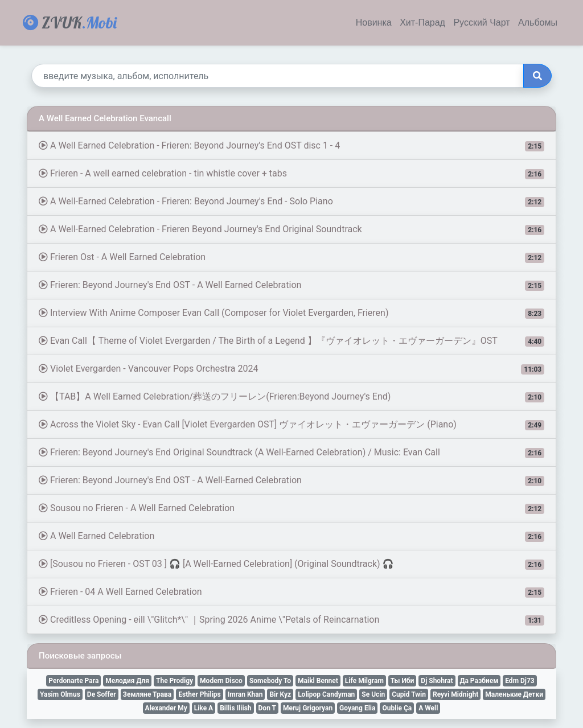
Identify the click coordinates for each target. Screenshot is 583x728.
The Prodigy (175, 681)
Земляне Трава (147, 694)
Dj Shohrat (437, 681)
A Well (428, 708)
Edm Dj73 (520, 681)
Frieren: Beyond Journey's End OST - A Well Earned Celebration (291, 285)
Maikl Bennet (318, 681)
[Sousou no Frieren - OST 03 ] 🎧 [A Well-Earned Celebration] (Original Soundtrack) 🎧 (291, 564)
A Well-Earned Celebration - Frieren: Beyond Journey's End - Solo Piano (291, 201)
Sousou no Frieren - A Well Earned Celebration (291, 508)
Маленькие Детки (514, 694)
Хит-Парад (422, 23)
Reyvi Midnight (455, 694)
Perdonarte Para (73, 681)
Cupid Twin (409, 694)
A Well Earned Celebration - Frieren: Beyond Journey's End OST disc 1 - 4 (291, 146)
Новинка (374, 23)
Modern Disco (221, 681)
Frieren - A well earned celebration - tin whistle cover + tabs (291, 174)
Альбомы (538, 23)
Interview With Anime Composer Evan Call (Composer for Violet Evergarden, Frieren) (291, 313)
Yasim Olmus (60, 694)
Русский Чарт (481, 23)
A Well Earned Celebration (291, 536)
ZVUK (70, 22)
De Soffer (102, 694)
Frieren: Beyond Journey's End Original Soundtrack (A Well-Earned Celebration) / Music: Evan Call (291, 453)
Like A (204, 708)
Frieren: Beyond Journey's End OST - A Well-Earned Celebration (291, 480)
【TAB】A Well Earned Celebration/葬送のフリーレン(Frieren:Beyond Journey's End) (291, 397)
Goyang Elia (357, 708)
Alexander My (166, 708)
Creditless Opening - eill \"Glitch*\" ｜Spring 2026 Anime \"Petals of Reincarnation (291, 620)
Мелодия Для (127, 681)
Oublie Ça (397, 708)
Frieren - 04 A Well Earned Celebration (291, 592)
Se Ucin (373, 694)
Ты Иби (403, 681)
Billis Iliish (235, 708)
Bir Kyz (280, 694)
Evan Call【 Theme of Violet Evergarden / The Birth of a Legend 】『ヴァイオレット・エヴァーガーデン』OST (291, 341)
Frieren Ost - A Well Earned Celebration (291, 257)
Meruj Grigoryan (308, 708)
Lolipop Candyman (326, 694)
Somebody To (270, 681)
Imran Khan (245, 694)
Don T (267, 708)
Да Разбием (479, 681)
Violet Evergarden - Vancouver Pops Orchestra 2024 (291, 369)
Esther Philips (199, 694)
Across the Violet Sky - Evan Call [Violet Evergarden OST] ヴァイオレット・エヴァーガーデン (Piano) (291, 425)
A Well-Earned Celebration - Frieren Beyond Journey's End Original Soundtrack (291, 229)
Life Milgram (364, 681)
